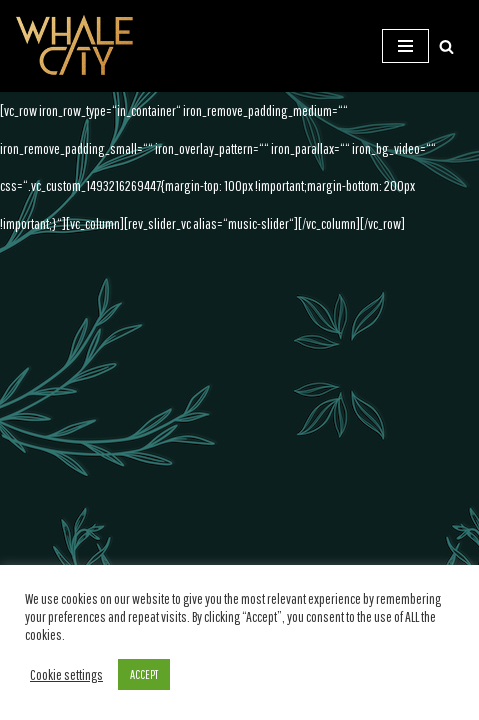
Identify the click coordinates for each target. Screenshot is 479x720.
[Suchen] (446, 46)
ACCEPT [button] (144, 674)
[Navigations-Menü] (405, 46)
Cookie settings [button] (66, 674)
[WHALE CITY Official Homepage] (75, 46)
